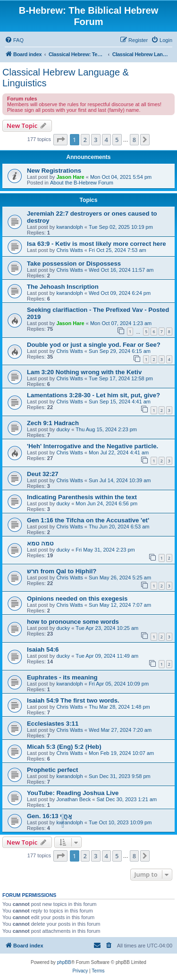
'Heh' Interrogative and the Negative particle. (93, 446)
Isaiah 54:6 (43, 649)
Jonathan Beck (73, 799)
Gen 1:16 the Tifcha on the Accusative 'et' (88, 520)
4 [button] (106, 140)
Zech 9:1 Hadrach (53, 423)
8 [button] (134, 140)
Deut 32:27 (43, 474)
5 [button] (117, 140)
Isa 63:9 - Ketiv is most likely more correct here (97, 244)
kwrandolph (69, 227)
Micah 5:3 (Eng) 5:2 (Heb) (64, 747)
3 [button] (96, 140)
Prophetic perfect (52, 770)
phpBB (64, 962)
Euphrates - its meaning (62, 677)
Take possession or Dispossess (74, 264)
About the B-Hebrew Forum (82, 183)
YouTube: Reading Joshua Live (73, 793)
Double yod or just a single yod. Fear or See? (94, 345)
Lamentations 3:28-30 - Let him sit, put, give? (93, 395)
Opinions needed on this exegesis (77, 599)
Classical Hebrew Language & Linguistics (66, 78)
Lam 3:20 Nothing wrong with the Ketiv (84, 372)
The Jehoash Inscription (63, 287)
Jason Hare (70, 177)
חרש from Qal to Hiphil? (62, 571)
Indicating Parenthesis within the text (82, 497)
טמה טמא (40, 543)
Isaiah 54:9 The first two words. (73, 700)
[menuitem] (14, 40)
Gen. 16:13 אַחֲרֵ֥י (50, 816)
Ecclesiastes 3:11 (53, 724)
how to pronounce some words (73, 622)
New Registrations (54, 171)
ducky (63, 429)
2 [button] (85, 140)
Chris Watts (69, 250)
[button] (60, 140)
